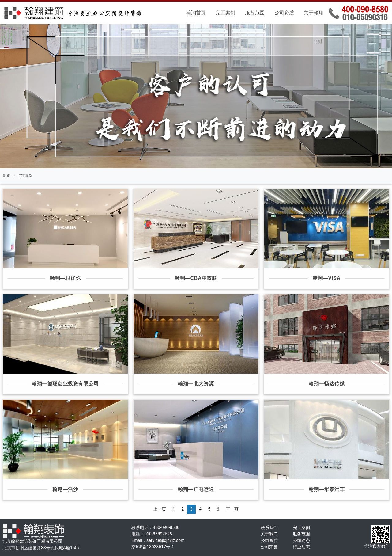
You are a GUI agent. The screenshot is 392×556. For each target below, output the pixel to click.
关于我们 (269, 534)
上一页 (160, 509)
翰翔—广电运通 (196, 489)
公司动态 (301, 540)
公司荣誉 (269, 547)
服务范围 (255, 13)
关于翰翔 (314, 13)
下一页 (232, 509)
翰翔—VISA (327, 278)
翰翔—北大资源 (196, 384)
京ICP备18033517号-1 (153, 547)
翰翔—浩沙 (65, 489)
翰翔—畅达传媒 (327, 384)
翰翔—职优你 (65, 278)
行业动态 (301, 547)
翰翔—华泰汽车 (327, 489)
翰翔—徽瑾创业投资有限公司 (65, 384)
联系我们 (269, 527)
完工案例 (225, 13)
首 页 (6, 176)
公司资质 (284, 13)
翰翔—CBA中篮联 (196, 278)
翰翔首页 (196, 13)
